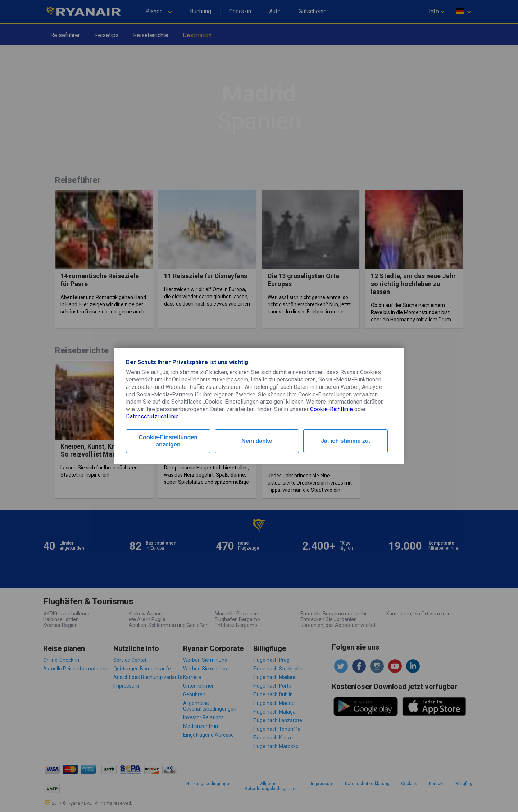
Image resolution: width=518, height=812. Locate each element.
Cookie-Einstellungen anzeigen (168, 441)
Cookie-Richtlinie (331, 409)
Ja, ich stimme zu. (346, 441)
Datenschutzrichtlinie (152, 416)
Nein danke (257, 441)
